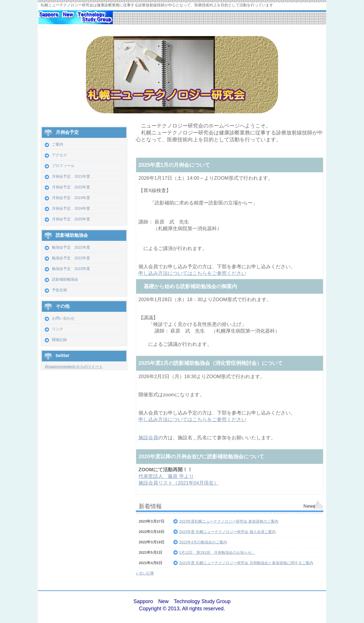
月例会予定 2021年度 (71, 176)
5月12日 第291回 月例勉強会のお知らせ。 (217, 552)
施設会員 (148, 438)
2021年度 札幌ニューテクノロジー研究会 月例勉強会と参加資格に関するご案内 (246, 563)
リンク (58, 329)
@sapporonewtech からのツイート (74, 366)
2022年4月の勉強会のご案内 (203, 542)
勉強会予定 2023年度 (71, 269)
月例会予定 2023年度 (71, 198)
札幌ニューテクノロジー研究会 (75, 20)
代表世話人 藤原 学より (166, 476)
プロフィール (63, 166)
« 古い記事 (145, 573)
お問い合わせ (63, 318)
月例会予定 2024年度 (71, 208)
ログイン (307, 605)
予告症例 (59, 290)
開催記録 (61, 340)
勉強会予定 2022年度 (71, 258)
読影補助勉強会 (65, 279)
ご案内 (58, 144)
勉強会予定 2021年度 (71, 247)
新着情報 (150, 506)
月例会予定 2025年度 (71, 219)
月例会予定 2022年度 (71, 187)
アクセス (59, 155)
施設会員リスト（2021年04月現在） (179, 483)
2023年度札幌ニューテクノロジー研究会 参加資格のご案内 (229, 521)
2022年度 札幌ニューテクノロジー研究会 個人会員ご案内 (227, 532)
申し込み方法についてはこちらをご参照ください (192, 273)
